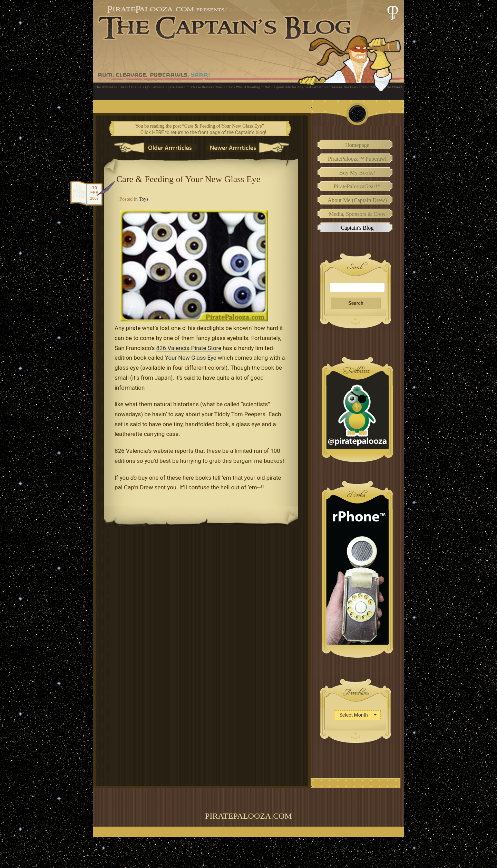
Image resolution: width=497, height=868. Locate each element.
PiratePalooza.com (248, 816)
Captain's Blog (357, 228)
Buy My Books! (357, 173)
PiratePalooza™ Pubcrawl (357, 159)
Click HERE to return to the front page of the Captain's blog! (203, 132)
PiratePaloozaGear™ (357, 187)
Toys (144, 199)
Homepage (357, 145)
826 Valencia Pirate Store (189, 348)
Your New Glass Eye (191, 358)
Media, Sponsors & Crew (357, 214)
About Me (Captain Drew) (357, 200)
